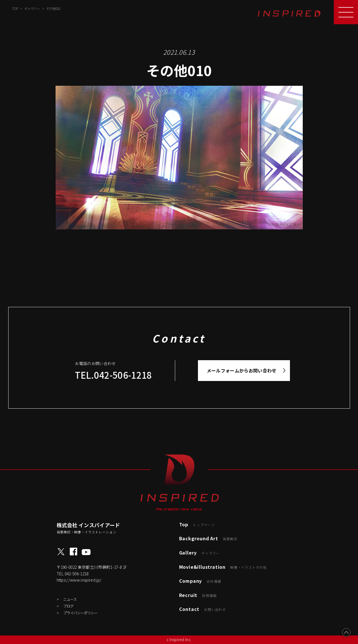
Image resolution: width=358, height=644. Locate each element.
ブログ (68, 606)
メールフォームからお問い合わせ (242, 370)
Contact (202, 609)
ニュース (70, 599)
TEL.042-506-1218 (113, 375)
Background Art (208, 538)
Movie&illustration (223, 567)
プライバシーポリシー (80, 613)
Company (200, 581)
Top (197, 524)
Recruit (198, 595)
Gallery (200, 553)
